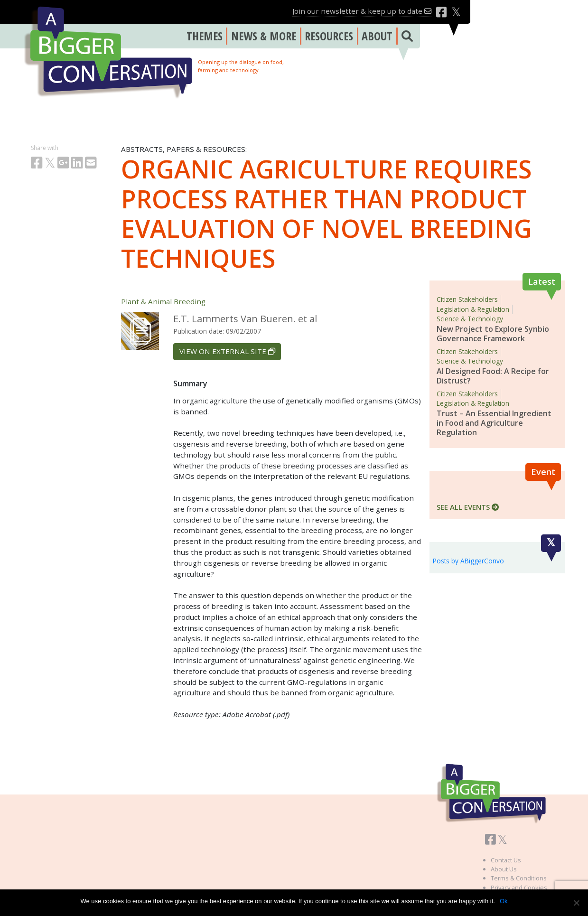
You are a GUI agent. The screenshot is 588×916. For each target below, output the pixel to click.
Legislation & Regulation (473, 309)
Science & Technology (470, 319)
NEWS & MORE (264, 36)
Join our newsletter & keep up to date (362, 11)
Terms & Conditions (519, 878)
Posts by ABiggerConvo (468, 561)
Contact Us (506, 860)
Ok (504, 901)
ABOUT (377, 36)
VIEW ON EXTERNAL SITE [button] (227, 351)
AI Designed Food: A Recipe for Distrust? (493, 376)
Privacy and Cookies (519, 888)
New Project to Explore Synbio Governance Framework (493, 334)
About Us (504, 869)
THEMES (205, 36)
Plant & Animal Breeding (163, 301)
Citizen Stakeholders (467, 299)
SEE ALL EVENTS (468, 507)
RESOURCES (329, 36)
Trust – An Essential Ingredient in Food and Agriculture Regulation (494, 423)
